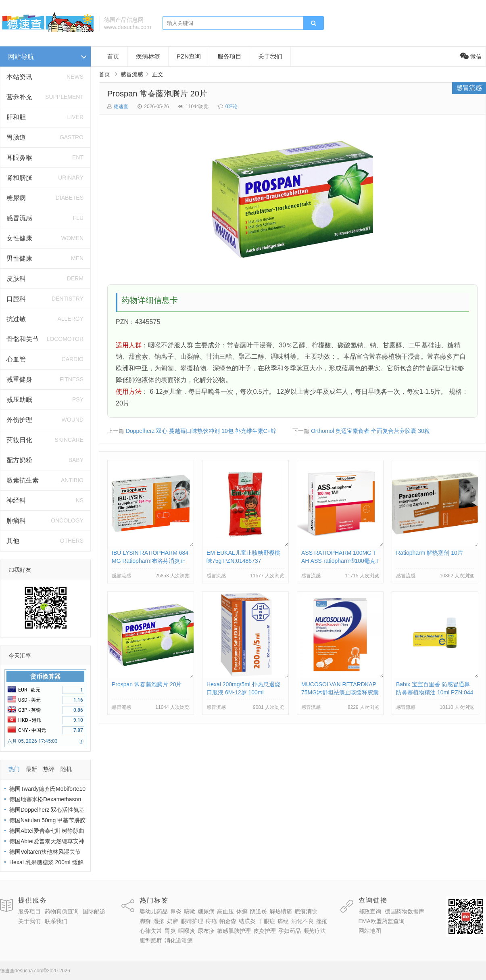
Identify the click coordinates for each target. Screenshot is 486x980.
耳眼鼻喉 (19, 158)
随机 (66, 769)
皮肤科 (16, 279)
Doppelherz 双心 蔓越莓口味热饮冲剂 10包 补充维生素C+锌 (201, 431)
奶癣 (173, 921)
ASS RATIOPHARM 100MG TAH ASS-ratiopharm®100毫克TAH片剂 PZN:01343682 (340, 561)
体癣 (242, 911)
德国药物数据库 (405, 911)
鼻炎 (176, 911)
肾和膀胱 (19, 178)
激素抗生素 (23, 480)
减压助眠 (19, 400)
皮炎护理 (265, 931)
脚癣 (145, 921)
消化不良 (302, 921)
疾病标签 (148, 56)
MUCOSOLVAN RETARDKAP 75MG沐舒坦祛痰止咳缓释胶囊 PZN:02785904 (340, 692)
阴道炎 (259, 911)
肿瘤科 (16, 521)
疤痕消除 (306, 911)
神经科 (16, 500)
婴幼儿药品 (154, 911)
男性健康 (19, 258)
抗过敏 (16, 319)
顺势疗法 (315, 931)
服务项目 (229, 56)
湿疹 (159, 921)
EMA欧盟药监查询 (382, 921)
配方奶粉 (19, 460)
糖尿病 (16, 198)
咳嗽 (190, 911)
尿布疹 (206, 931)
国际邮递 (94, 911)
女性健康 (19, 238)
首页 (113, 56)
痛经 (283, 921)
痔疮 (211, 921)
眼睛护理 (192, 921)
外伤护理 (19, 420)
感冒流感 (19, 218)
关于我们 (270, 56)
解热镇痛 (281, 911)
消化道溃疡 (179, 940)
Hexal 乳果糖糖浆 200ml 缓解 (46, 862)
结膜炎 (247, 921)
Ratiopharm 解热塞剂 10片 (430, 553)
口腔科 (16, 299)
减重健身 (19, 379)
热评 (49, 769)
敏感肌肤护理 (234, 931)
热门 (14, 769)
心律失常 (151, 931)
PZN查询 (189, 56)
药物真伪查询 (62, 911)
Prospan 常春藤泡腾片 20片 (157, 94)
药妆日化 (19, 440)
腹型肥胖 (151, 940)
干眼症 (267, 921)
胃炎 (170, 931)
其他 (13, 541)
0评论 (232, 107)
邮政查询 (370, 911)
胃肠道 (16, 137)
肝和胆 (16, 117)
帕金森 (228, 921)
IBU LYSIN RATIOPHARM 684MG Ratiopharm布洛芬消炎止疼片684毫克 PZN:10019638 (150, 561)
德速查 (121, 107)
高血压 (225, 911)
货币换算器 (45, 677)
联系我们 (56, 921)
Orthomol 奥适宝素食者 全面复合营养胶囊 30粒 (370, 431)
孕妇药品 (290, 931)
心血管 (16, 359)
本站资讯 (19, 77)
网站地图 (370, 931)
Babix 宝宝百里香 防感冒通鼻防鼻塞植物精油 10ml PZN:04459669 (435, 692)
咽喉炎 (187, 931)
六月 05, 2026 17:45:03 (32, 741)
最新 (31, 769)
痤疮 (322, 921)
